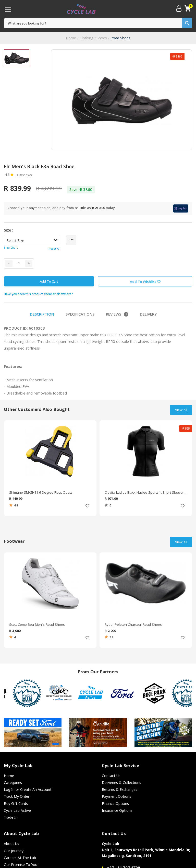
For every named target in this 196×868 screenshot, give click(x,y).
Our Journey (14, 851)
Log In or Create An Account (28, 789)
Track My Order (17, 796)
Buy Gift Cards (16, 803)
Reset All (54, 249)
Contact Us (111, 776)
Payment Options (117, 796)
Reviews (117, 315)
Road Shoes (120, 38)
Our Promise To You (21, 865)
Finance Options (115, 803)
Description (42, 315)
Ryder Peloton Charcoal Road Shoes (133, 625)
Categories (13, 783)
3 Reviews (24, 175)
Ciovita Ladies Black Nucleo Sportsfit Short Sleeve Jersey (146, 493)
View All (181, 410)
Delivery (148, 315)
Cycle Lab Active (17, 810)
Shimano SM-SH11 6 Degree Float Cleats (41, 493)
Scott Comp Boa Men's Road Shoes (37, 625)
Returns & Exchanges (120, 789)
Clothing (86, 38)
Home (71, 38)
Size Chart (11, 248)
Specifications (80, 315)
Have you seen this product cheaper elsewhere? (38, 294)
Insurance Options (117, 810)
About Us (11, 844)
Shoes (102, 38)
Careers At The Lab (20, 858)
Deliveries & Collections (121, 783)
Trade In (11, 817)
